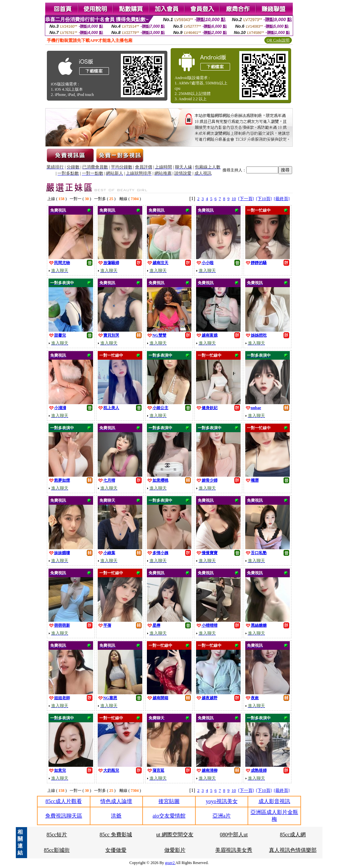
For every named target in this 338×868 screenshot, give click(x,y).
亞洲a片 (222, 816)
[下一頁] (246, 199)
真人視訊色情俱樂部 (293, 850)
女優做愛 (116, 850)
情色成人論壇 (116, 801)
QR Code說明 (278, 40)
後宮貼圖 (169, 801)
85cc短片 (57, 835)
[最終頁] (282, 199)
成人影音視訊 (274, 801)
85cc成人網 (293, 835)
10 (234, 199)
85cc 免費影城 (116, 835)
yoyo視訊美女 (222, 801)
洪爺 (116, 816)
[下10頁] (264, 199)
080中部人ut (234, 835)
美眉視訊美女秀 (234, 850)
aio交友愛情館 (169, 816)
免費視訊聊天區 (64, 816)
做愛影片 (175, 850)
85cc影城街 (57, 850)
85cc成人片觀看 (64, 801)
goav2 (170, 863)
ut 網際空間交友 (175, 835)
